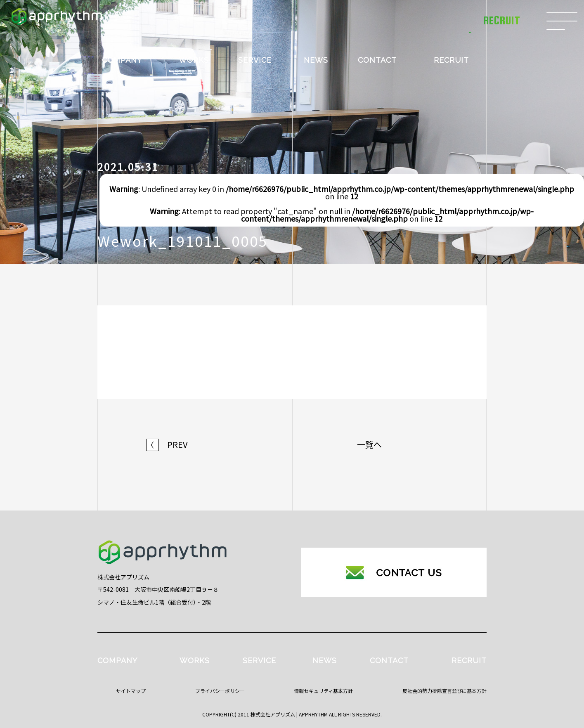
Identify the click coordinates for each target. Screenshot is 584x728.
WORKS (194, 60)
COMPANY (122, 60)
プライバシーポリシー (220, 691)
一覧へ (369, 444)
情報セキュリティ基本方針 (323, 691)
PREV (167, 444)
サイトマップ (131, 691)
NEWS (316, 60)
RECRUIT (451, 60)
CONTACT (377, 60)
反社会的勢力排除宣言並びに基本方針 (445, 691)
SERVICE (255, 60)
